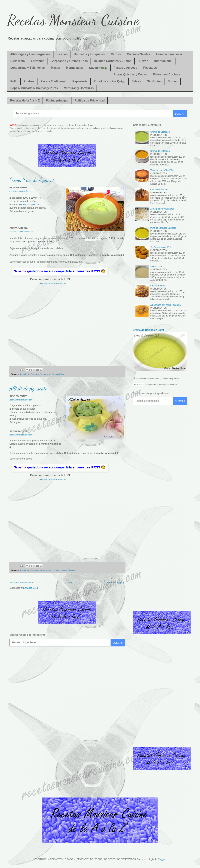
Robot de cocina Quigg (110, 81)
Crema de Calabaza (160, 151)
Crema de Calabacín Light (148, 330)
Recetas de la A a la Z (25, 100)
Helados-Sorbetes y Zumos (113, 61)
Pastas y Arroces (125, 68)
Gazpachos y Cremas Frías (69, 61)
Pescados (150, 68)
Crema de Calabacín (160, 132)
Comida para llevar (169, 54)
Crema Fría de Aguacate (33, 180)
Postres (29, 81)
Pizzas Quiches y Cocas (130, 74)
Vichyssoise (156, 267)
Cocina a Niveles (138, 54)
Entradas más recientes (22, 583)
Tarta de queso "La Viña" (162, 170)
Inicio (70, 583)
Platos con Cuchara (166, 74)
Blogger (161, 859)
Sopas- (173, 81)
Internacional (163, 61)
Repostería (80, 81)
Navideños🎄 (98, 68)
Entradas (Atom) (31, 588)
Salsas (136, 81)
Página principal (57, 100)
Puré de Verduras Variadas (163, 228)
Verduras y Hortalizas (79, 88)
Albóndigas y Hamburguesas (30, 54)
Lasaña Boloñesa (159, 286)
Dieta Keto (18, 61)
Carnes (116, 54)
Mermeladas (74, 68)
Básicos (62, 54)
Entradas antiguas (115, 583)
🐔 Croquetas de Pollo (161, 247)
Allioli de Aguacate (28, 388)
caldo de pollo (29, 205)
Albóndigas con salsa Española (166, 305)
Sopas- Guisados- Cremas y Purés (34, 88)
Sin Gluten (154, 81)
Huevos (143, 61)
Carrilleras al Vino (159, 189)
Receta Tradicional (53, 81)
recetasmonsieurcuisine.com (53, 283)
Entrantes (38, 61)
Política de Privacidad (90, 100)
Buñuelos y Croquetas (89, 54)
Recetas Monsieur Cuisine (73, 20)
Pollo (14, 81)
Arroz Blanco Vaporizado (162, 209)
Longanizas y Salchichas (28, 68)
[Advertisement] (67, 328)
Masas (55, 68)
